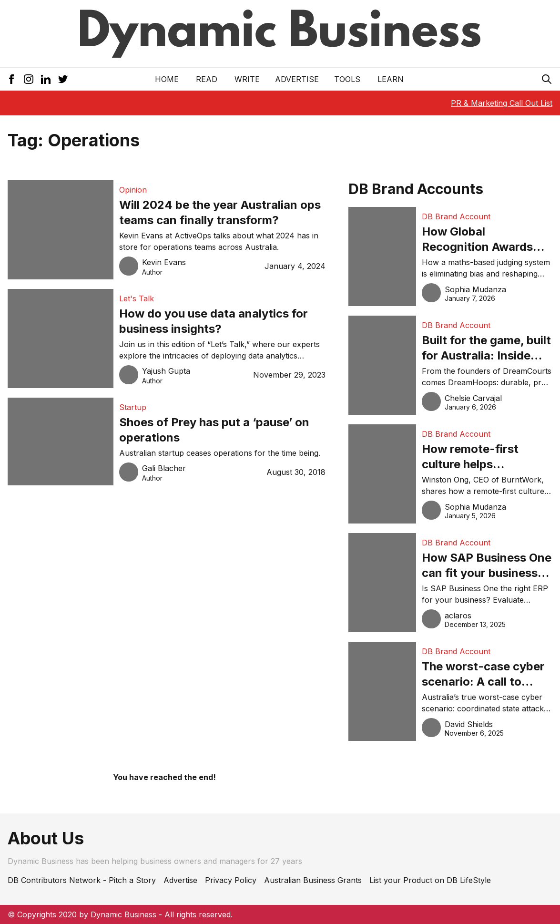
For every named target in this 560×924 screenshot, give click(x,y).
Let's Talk (137, 298)
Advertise (297, 79)
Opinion (133, 190)
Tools (347, 79)
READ (207, 79)
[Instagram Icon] (29, 79)
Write (247, 79)
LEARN (391, 79)
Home (167, 79)
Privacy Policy (231, 880)
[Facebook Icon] (11, 79)
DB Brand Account (456, 216)
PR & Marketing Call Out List (502, 103)
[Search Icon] (547, 79)
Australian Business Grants (313, 880)
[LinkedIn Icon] (46, 79)
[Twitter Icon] (63, 79)
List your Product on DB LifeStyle (430, 880)
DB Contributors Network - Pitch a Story (82, 880)
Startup (133, 407)
